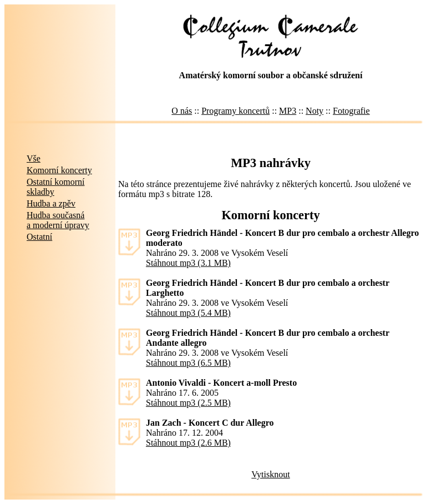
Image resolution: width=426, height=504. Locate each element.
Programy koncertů (235, 111)
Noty (315, 111)
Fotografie (351, 111)
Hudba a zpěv (51, 203)
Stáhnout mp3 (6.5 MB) (188, 363)
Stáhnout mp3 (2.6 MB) (188, 443)
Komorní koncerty (59, 170)
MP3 (288, 111)
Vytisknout (270, 474)
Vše (34, 158)
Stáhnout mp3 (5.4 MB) (188, 313)
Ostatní (39, 237)
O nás (182, 111)
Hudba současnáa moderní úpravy (58, 220)
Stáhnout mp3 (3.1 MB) (188, 263)
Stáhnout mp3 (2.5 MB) (188, 403)
